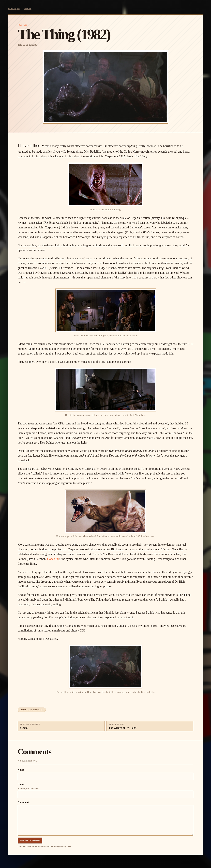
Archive (28, 9)
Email (105, 790)
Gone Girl (53, 559)
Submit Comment (30, 840)
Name (105, 774)
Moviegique (14, 9)
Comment (105, 818)
